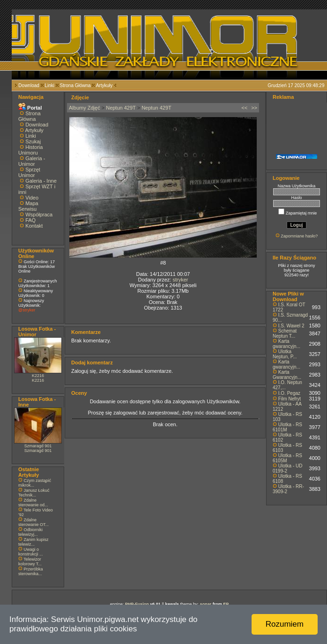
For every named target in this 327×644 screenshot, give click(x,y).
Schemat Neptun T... (285, 333)
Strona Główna (75, 85)
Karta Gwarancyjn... (287, 375)
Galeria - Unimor (32, 161)
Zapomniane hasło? (299, 236)
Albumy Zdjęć (85, 108)
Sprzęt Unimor (29, 172)
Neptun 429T (121, 108)
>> (254, 108)
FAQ (30, 220)
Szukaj (33, 141)
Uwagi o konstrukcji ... (31, 552)
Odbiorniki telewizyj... (30, 532)
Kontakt (34, 226)
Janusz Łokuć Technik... (34, 493)
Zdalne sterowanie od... (33, 503)
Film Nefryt (290, 399)
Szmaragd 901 (38, 446)
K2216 (38, 376)
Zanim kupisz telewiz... (33, 542)
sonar (206, 604)
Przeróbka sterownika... (31, 571)
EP (226, 604)
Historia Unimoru (30, 150)
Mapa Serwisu (28, 206)
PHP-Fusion (137, 604)
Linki (49, 85)
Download (29, 85)
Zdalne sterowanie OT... (33, 522)
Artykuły (104, 85)
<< (244, 108)
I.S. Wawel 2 (291, 326)
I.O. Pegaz (289, 393)
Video (32, 198)
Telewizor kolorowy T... (30, 562)
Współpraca (39, 215)
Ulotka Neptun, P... (285, 354)
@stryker (27, 310)
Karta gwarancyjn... (286, 344)
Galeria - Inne (41, 181)
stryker (180, 280)
